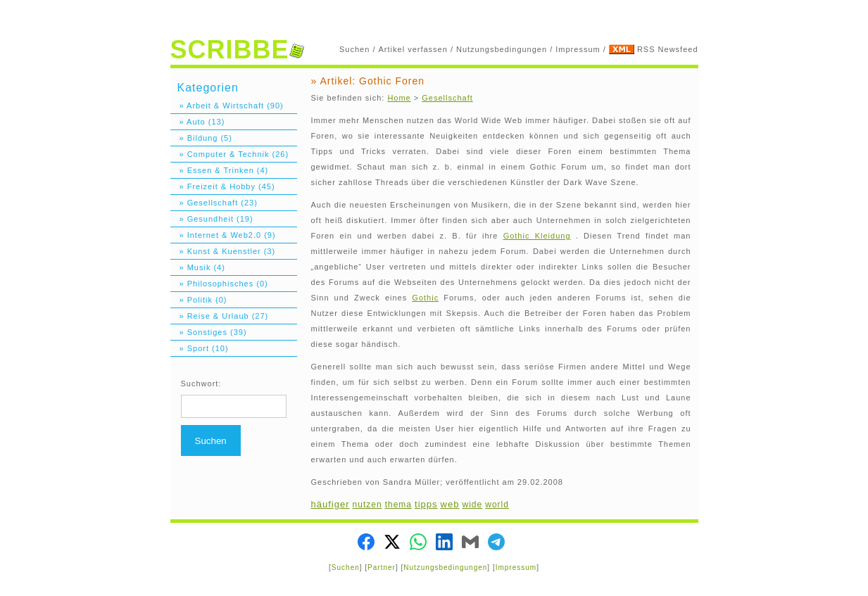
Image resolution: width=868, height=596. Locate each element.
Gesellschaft (447, 98)
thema (398, 505)
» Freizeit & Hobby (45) (223, 186)
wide (473, 505)
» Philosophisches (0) (219, 284)
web (450, 504)
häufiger (331, 504)
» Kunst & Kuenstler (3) (223, 251)
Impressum (578, 49)
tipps (426, 504)
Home (399, 98)
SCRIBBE (237, 50)
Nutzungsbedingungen (502, 49)
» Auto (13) (198, 122)
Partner (382, 568)
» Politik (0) (199, 300)
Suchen (354, 49)
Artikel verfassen (413, 49)
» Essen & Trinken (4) (220, 170)
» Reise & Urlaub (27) (220, 316)
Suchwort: (201, 383)
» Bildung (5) (201, 138)
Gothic (425, 298)
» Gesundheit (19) (212, 219)
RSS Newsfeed (668, 49)
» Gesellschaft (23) (214, 203)
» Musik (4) (198, 267)
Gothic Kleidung (537, 236)
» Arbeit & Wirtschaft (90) (227, 106)
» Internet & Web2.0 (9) (223, 235)
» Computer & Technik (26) (230, 154)
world (497, 505)
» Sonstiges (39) (209, 332)
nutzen (367, 505)
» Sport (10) (200, 348)
